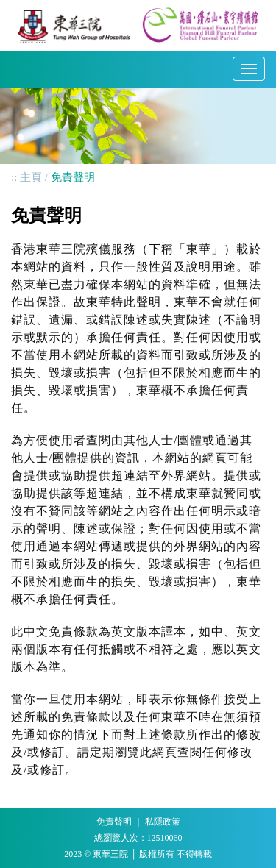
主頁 (31, 177)
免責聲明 (114, 822)
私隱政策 (163, 822)
